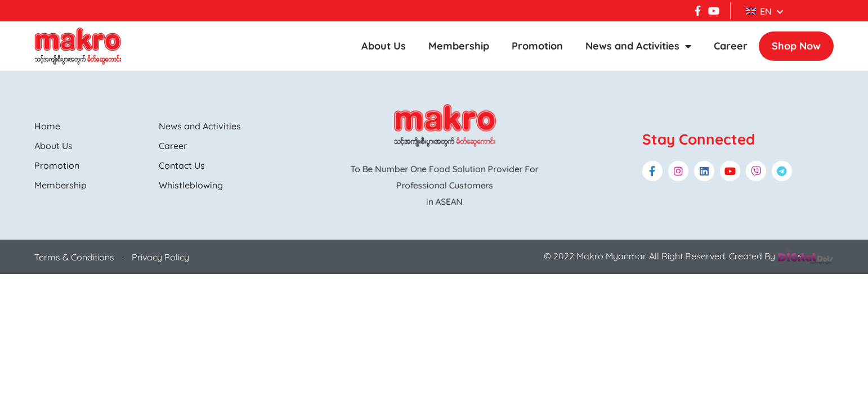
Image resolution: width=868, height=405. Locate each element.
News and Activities (638, 46)
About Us (384, 46)
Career (731, 46)
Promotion (537, 46)
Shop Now (796, 46)
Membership (459, 46)
